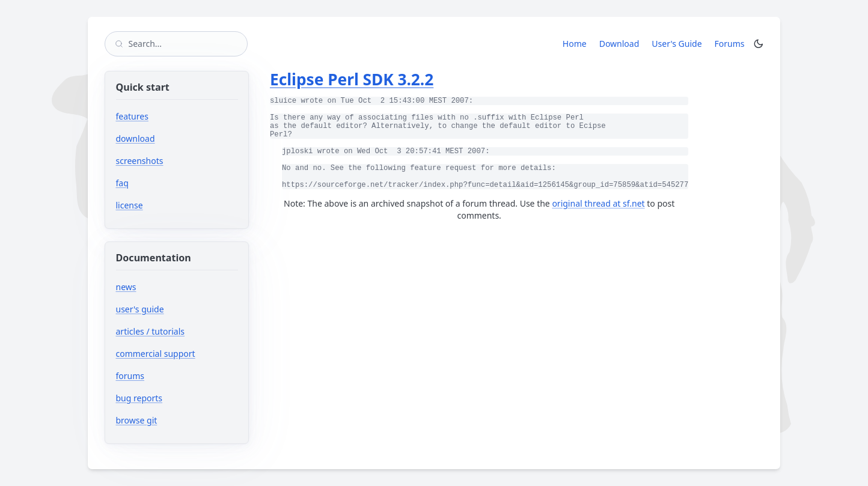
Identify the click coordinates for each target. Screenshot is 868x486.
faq (122, 183)
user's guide (140, 309)
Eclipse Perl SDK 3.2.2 (352, 79)
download (136, 138)
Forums (732, 43)
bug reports (175, 398)
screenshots (140, 161)
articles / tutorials (151, 331)
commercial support (156, 354)
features (132, 116)
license (130, 205)
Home (575, 44)
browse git (173, 420)
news (126, 287)
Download (619, 44)
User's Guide (677, 44)
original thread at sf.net (598, 203)
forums (166, 376)
